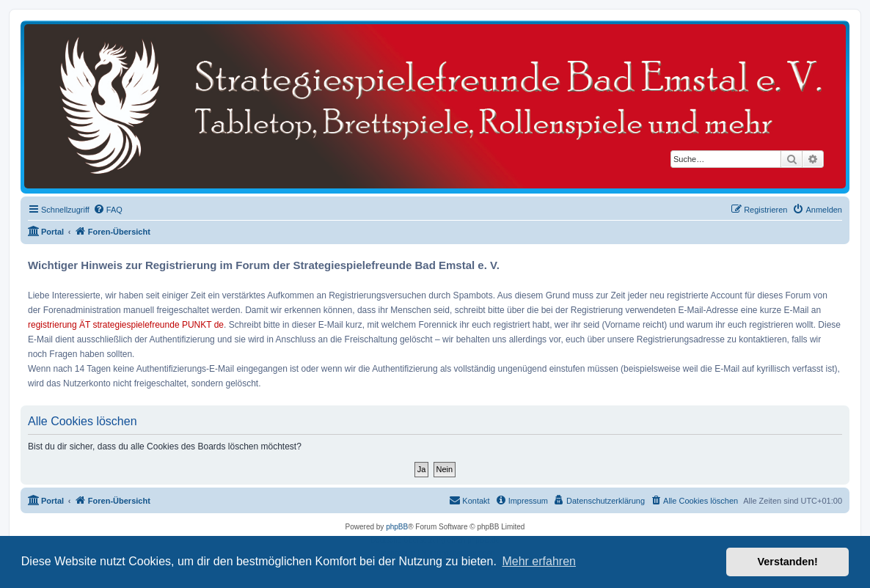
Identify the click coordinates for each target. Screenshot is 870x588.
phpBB (397, 527)
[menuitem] (108, 210)
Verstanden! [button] (788, 562)
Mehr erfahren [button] (539, 561)
